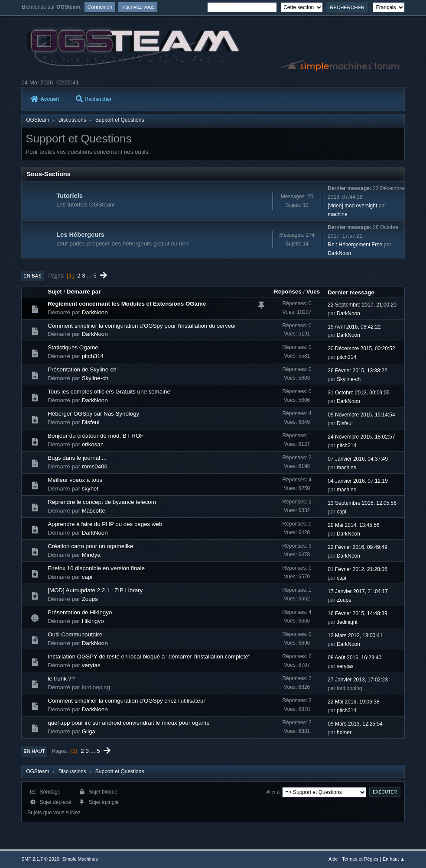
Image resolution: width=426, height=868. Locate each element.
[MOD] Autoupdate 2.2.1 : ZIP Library (95, 590)
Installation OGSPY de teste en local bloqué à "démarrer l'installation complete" (149, 657)
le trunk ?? (61, 679)
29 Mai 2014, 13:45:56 (353, 525)
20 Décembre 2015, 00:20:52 (361, 348)
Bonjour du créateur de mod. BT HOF (96, 436)
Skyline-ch (95, 378)
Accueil (45, 99)
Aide (333, 859)
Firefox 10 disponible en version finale (96, 568)
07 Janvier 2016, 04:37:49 (358, 459)
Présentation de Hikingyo (80, 612)
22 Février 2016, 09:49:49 (357, 547)
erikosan (93, 444)
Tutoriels (70, 196)
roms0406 (95, 466)
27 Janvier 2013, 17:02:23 (358, 680)
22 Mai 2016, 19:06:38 (353, 702)
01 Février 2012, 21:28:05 (357, 569)
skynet (90, 489)
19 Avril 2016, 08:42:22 (354, 327)
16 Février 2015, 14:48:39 (357, 613)
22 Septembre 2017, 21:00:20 (362, 305)
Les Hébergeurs (80, 235)
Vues (313, 292)
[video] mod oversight (352, 206)
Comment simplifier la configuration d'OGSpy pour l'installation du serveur (142, 326)
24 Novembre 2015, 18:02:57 (361, 437)
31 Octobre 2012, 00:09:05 (359, 393)
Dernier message (351, 292)
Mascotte (94, 511)
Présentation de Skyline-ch (82, 369)
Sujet (55, 292)
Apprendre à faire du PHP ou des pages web (105, 524)
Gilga (89, 731)
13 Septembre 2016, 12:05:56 (362, 503)
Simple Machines (80, 859)
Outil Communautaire (75, 634)
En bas (33, 276)
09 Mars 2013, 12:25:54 (355, 724)
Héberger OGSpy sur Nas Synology (93, 414)
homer (344, 732)
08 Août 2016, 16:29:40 (354, 658)
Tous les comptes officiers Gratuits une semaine (109, 392)
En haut (34, 751)
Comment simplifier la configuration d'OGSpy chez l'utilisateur (127, 701)
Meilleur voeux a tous (75, 480)
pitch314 (93, 356)
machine (337, 214)
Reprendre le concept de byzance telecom (102, 502)
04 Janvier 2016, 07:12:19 (358, 481)
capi (341, 512)
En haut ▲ (394, 859)
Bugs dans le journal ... (77, 458)
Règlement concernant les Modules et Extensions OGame (127, 304)
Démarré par (84, 292)
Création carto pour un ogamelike (90, 546)
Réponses (288, 292)
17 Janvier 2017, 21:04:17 (358, 591)
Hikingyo (93, 621)
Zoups (90, 599)
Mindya (91, 555)
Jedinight (347, 622)
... (90, 276)
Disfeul (91, 422)
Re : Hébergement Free (355, 245)
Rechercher (94, 99)
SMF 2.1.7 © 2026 (40, 859)
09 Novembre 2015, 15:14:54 (361, 415)
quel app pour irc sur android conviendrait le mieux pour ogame (128, 723)
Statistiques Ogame (73, 347)
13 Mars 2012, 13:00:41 (355, 636)
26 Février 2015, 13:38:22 (357, 371)
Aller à (273, 792)
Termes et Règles (360, 859)
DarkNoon (339, 253)
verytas (91, 665)
